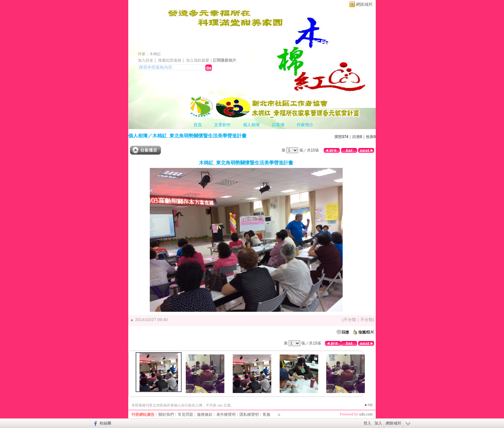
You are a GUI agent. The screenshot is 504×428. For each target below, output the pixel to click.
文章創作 (222, 125)
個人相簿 (251, 125)
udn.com (366, 414)
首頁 (198, 125)
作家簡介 (305, 125)
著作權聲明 (226, 415)
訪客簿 (278, 125)
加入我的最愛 (198, 60)
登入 (367, 423)
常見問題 (185, 415)
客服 (266, 415)
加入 (378, 423)
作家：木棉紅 (149, 54)
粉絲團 (105, 423)
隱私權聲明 (249, 415)
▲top (368, 405)
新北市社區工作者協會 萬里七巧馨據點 (216, 44)
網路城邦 (364, 4)
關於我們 (166, 415)
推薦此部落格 (170, 60)
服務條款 (205, 415)
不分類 (350, 320)
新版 (320, 44)
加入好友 (146, 60)
